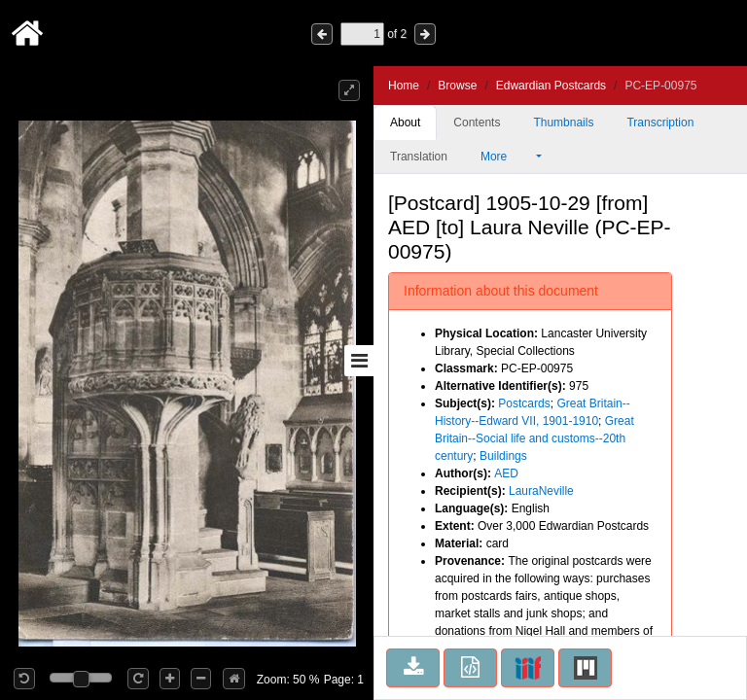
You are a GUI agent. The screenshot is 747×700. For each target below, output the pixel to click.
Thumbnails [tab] (563, 122)
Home (404, 86)
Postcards (524, 403)
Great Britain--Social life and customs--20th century (534, 438)
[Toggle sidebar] (359, 361)
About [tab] (405, 122)
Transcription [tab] (660, 122)
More (507, 157)
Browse (457, 86)
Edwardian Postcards (551, 86)
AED (506, 473)
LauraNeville (541, 491)
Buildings (503, 456)
